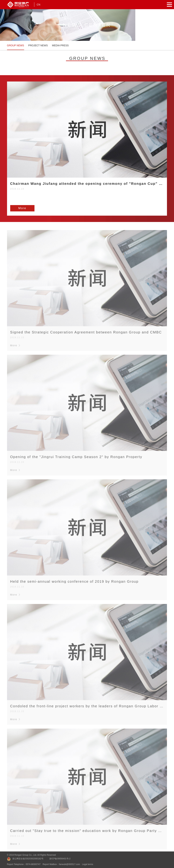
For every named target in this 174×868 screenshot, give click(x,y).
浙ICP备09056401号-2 (60, 859)
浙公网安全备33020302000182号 (28, 859)
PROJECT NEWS (38, 45)
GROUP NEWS (16, 45)
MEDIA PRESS (60, 45)
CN (39, 5)
